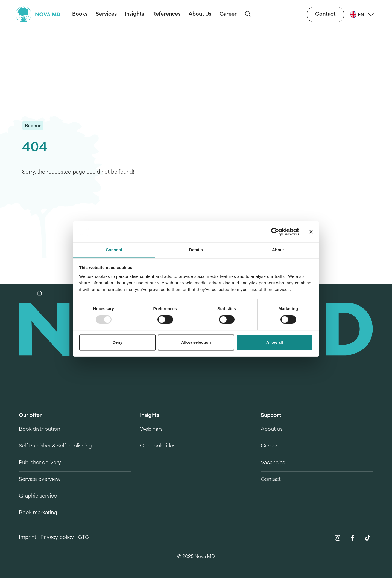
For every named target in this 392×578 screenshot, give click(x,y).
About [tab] (278, 250)
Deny (117, 342)
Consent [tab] (114, 250)
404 (35, 148)
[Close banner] (311, 232)
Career (228, 14)
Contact (325, 14)
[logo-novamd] (40, 14)
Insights (134, 14)
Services (106, 14)
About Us (200, 14)
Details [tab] (196, 250)
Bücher (33, 126)
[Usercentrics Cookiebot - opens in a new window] (275, 232)
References (166, 14)
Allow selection (196, 342)
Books (80, 14)
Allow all (275, 342)
